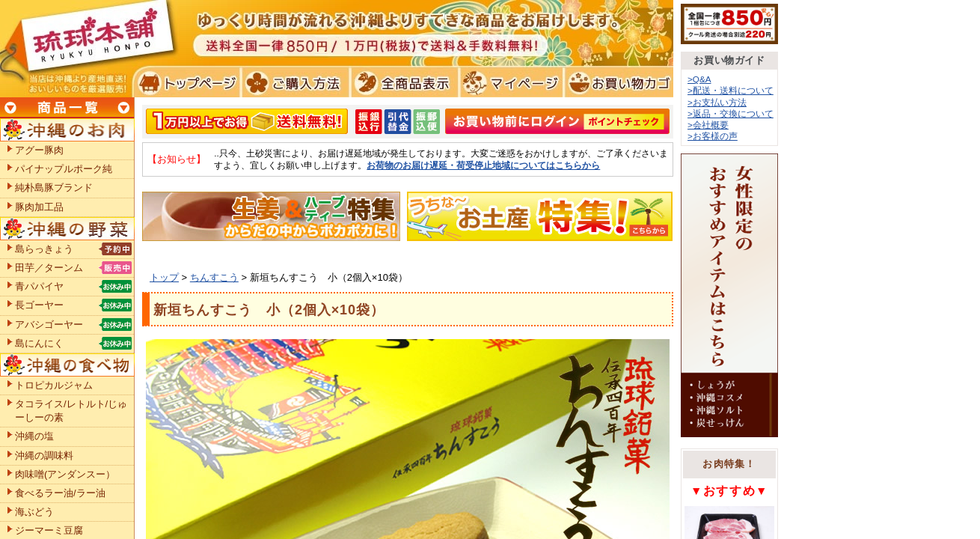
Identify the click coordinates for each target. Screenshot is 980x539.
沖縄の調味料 (44, 456)
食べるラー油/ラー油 (60, 493)
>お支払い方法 (717, 102)
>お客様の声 (713, 136)
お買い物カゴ (617, 82)
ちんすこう (214, 277)
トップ (164, 277)
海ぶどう (34, 512)
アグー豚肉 (39, 150)
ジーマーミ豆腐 (49, 530)
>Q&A (699, 79)
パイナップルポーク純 (64, 169)
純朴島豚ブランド (54, 188)
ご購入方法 (294, 82)
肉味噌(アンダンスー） (65, 474)
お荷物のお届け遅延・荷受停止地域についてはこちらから (483, 165)
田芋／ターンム (49, 268)
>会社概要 (708, 125)
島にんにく (39, 343)
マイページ (509, 82)
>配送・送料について (731, 90)
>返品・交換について (731, 113)
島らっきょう (44, 249)
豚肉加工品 (39, 207)
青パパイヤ (39, 286)
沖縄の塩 (34, 436)
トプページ (186, 82)
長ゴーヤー (39, 305)
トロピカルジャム (54, 385)
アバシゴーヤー (49, 325)
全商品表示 (401, 82)
